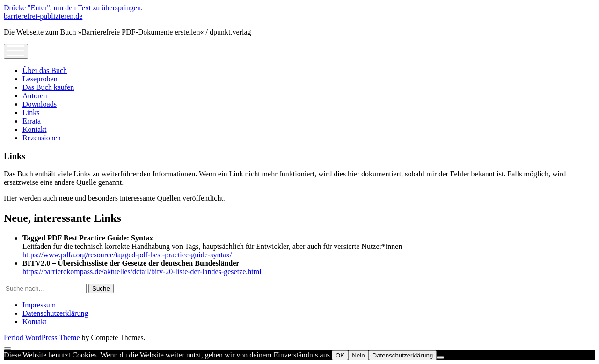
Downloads (40, 104)
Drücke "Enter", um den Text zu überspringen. (73, 8)
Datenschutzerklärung (55, 313)
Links (31, 113)
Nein (358, 355)
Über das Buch (45, 70)
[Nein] (440, 357)
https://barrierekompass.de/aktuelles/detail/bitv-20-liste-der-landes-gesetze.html (142, 272)
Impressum (39, 305)
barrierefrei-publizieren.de (43, 16)
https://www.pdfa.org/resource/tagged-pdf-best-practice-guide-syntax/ (127, 255)
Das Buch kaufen (48, 87)
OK (340, 355)
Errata (32, 121)
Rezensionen (42, 138)
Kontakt (35, 129)
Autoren (35, 96)
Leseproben (40, 79)
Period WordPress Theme (42, 338)
